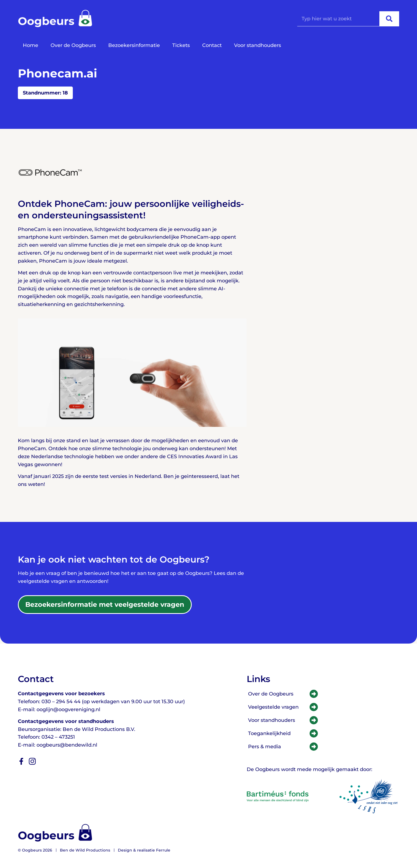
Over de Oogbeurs (73, 45)
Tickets (181, 45)
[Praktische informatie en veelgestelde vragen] (105, 605)
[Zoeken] (389, 19)
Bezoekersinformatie (134, 45)
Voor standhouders (258, 45)
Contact (212, 45)
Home (30, 45)
